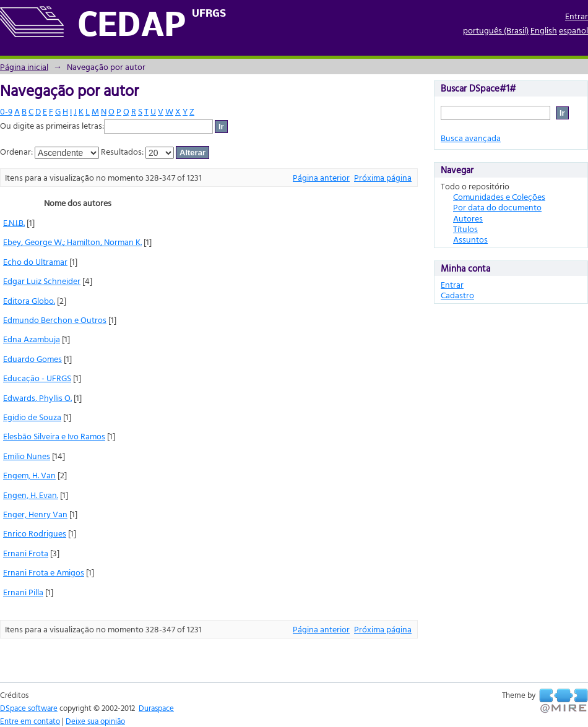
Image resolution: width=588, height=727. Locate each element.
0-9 (6, 111)
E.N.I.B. (14, 222)
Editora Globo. (29, 300)
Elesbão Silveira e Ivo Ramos (54, 436)
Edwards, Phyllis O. (37, 398)
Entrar (577, 16)
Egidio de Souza (32, 417)
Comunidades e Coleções (499, 196)
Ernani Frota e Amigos (44, 572)
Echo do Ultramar (35, 261)
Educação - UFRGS (37, 378)
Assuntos (470, 239)
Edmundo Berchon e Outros (55, 320)
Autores (468, 218)
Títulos (465, 229)
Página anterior (321, 177)
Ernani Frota (26, 553)
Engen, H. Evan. (31, 495)
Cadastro (457, 295)
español (573, 30)
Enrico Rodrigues (35, 533)
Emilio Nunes (27, 456)
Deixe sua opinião (95, 721)
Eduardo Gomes (32, 359)
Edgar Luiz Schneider (42, 281)
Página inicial (24, 67)
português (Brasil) (496, 30)
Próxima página (383, 177)
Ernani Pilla (23, 592)
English (544, 30)
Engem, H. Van (29, 475)
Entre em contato (30, 721)
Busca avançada (471, 138)
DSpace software (29, 708)
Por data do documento (497, 207)
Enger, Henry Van (35, 514)
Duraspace (156, 708)
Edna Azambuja (32, 339)
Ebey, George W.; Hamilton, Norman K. (72, 242)
